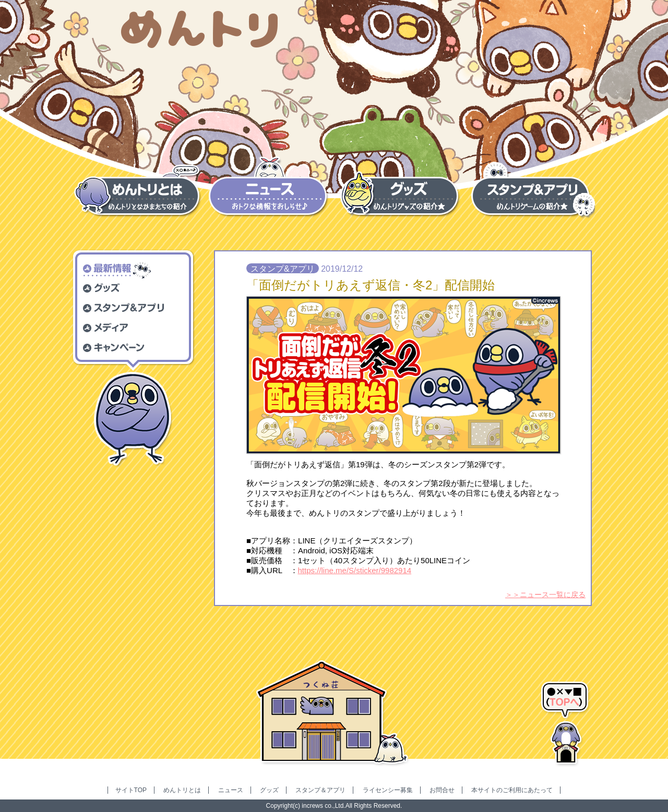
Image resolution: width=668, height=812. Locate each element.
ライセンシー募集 (388, 790)
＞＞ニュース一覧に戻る (545, 595)
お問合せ (442, 790)
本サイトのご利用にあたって (512, 790)
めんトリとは (182, 790)
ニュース (231, 790)
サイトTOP (131, 790)
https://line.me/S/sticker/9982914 (355, 570)
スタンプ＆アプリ (320, 790)
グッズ (269, 790)
